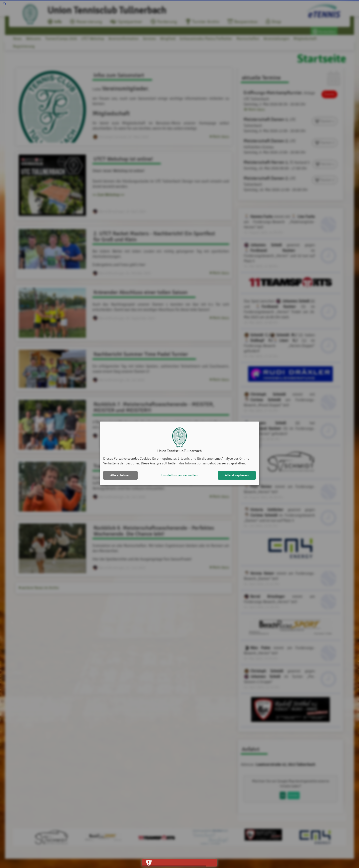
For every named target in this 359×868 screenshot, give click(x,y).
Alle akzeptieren (237, 475)
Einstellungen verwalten (179, 475)
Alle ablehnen (120, 475)
